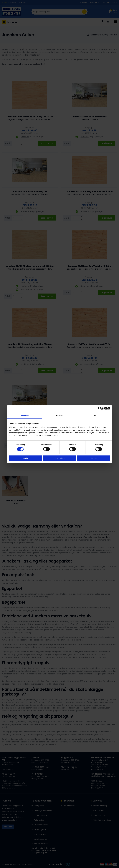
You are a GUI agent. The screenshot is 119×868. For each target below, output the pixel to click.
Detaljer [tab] (59, 415)
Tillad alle (93, 458)
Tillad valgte (59, 458)
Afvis (26, 458)
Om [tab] (94, 415)
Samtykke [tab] (25, 415)
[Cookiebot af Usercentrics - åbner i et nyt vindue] (100, 409)
